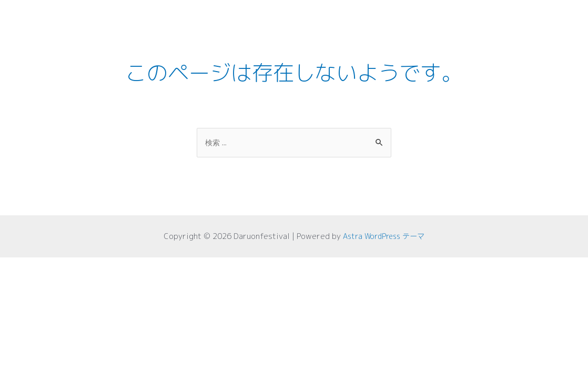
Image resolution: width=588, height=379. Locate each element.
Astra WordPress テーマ (384, 237)
